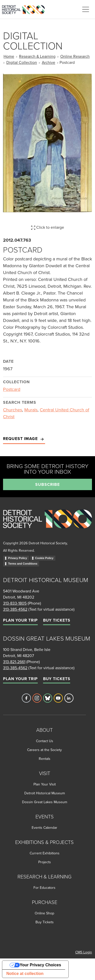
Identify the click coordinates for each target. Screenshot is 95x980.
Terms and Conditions (23, 564)
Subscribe (48, 484)
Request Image (24, 439)
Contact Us (45, 741)
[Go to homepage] (48, 524)
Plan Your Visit (45, 784)
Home (9, 56)
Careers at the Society (44, 750)
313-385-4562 (15, 609)
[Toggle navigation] (86, 9)
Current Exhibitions (45, 853)
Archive (49, 62)
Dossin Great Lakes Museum (45, 802)
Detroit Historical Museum (45, 793)
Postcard (12, 389)
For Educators (44, 888)
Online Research (75, 56)
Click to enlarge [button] (48, 227)
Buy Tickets (57, 620)
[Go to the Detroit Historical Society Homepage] (25, 9)
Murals (31, 410)
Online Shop (44, 913)
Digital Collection (22, 62)
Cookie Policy (44, 558)
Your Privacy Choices (40, 965)
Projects (45, 862)
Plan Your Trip (20, 620)
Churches (13, 410)
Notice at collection (25, 974)
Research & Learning (37, 56)
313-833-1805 (15, 603)
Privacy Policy (18, 558)
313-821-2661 (14, 662)
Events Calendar (44, 828)
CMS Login (84, 952)
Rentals (45, 759)
